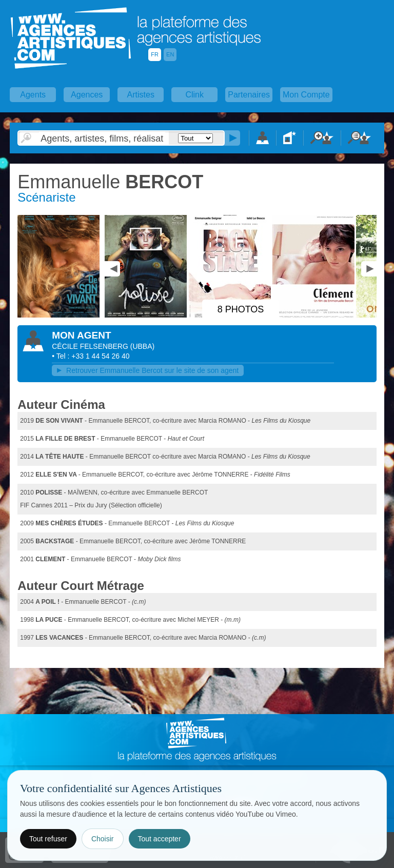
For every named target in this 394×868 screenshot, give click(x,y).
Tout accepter (160, 839)
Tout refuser (48, 839)
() (142, 346)
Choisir (103, 839)
